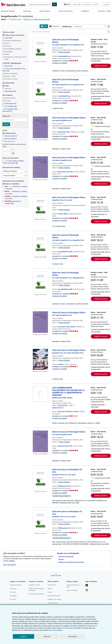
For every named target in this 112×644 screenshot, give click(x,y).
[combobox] (40, 4)
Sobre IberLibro (52, 585)
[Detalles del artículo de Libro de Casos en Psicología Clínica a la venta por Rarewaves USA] (40, 127)
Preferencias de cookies (54, 599)
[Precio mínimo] (7, 149)
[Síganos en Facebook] (87, 585)
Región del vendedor (10, 171)
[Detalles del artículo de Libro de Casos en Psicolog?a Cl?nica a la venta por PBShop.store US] (40, 479)
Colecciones (27, 11)
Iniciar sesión (77, 4)
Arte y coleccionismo (66, 11)
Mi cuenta (13, 592)
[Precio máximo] (7, 153)
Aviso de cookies (52, 603)
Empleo (50, 592)
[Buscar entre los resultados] (71, 32)
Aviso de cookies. (67, 628)
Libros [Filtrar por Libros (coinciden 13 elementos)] (7, 38)
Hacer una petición (10, 564)
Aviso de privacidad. (55, 630)
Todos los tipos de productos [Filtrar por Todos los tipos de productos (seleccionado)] (14, 35)
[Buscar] (54, 4)
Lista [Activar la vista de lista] (44, 26)
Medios (50, 588)
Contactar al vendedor (60, 63)
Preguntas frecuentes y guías (73, 586)
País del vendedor (9, 176)
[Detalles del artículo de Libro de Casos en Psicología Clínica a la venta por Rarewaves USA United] (40, 322)
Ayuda (106, 4)
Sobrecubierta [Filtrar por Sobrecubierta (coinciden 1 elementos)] (9, 103)
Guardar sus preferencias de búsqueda (71, 562)
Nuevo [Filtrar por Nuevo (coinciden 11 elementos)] (7, 66)
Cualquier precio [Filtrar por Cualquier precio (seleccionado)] (9, 133)
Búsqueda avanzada (8, 11)
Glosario (61, 559)
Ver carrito (13, 599)
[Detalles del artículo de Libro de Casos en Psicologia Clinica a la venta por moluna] (40, 359)
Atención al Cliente (72, 590)
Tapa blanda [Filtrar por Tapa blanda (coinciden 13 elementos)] (9, 91)
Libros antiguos (45, 11)
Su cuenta (88, 4)
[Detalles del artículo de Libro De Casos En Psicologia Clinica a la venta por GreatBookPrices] (40, 49)
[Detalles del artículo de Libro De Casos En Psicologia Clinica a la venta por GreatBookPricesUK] (40, 245)
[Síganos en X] (87, 590)
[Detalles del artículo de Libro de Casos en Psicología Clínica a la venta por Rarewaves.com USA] (40, 167)
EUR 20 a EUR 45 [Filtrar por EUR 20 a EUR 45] (10, 139)
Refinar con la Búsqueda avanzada (37, 19)
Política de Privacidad (54, 596)
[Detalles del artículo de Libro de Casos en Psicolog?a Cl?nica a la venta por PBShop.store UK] (40, 521)
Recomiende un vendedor (36, 594)
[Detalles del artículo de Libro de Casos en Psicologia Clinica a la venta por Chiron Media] (40, 207)
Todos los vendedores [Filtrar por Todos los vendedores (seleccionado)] (12, 184)
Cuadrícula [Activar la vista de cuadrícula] (54, 26)
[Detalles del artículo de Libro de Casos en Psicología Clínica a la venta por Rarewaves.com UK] (40, 441)
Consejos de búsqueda (66, 556)
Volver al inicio (56, 575)
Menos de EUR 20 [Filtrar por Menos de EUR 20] (10, 136)
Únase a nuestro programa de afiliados (36, 589)
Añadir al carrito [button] (101, 66)
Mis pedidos (13, 596)
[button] (109, 32)
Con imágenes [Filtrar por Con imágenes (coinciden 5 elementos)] (10, 106)
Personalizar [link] (72, 636)
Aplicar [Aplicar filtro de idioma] (6, 124)
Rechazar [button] (47, 636)
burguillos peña (16, 19)
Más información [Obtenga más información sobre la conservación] (16, 63)
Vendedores (85, 11)
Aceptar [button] (24, 636)
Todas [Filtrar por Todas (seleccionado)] (6, 86)
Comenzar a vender (104, 11)
